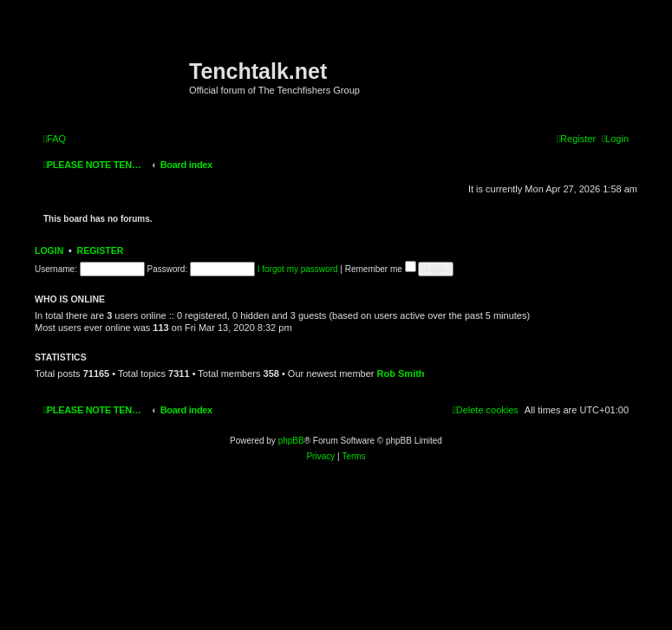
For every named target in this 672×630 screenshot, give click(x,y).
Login (49, 250)
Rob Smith (401, 373)
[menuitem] (55, 139)
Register (101, 250)
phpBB (291, 441)
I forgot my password (298, 269)
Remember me (381, 269)
